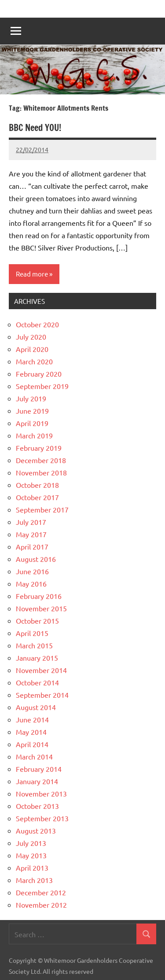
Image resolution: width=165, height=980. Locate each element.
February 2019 (39, 448)
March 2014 (34, 756)
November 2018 (41, 472)
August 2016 (36, 559)
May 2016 (31, 584)
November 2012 (41, 905)
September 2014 (42, 695)
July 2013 (31, 843)
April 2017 (32, 546)
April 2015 (32, 633)
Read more (32, 274)
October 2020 (37, 324)
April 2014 (32, 744)
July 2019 (31, 398)
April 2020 (32, 349)
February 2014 (39, 769)
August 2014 (36, 707)
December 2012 (41, 892)
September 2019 (42, 386)
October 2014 (37, 682)
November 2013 (41, 793)
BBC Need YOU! (35, 128)
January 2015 (37, 658)
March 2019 (34, 435)
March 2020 (34, 361)
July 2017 (31, 522)
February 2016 (39, 596)
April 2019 (32, 423)
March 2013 (34, 880)
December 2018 (41, 460)
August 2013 (36, 830)
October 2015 (37, 621)
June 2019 (32, 411)
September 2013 (42, 818)
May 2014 (31, 732)
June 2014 (32, 719)
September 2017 (42, 509)
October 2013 (37, 806)
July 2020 (31, 337)
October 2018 (37, 485)
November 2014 (41, 670)
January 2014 (37, 781)
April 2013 (32, 868)
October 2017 (37, 497)
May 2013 (31, 855)
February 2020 (39, 374)
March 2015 (34, 645)
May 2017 (31, 534)
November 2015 (41, 608)
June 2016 (32, 571)
